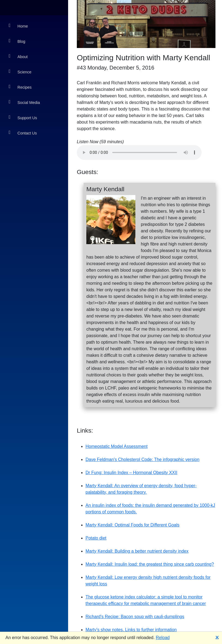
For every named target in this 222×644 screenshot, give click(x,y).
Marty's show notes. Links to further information (131, 630)
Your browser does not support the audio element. (139, 152)
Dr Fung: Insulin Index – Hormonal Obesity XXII (131, 473)
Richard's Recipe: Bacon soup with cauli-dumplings (135, 617)
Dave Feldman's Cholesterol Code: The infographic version (142, 459)
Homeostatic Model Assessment (117, 446)
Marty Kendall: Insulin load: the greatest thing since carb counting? (150, 564)
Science (20, 72)
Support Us (23, 117)
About (18, 56)
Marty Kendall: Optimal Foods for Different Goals (133, 525)
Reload (163, 638)
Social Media (24, 102)
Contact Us (23, 133)
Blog (17, 41)
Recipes (20, 87)
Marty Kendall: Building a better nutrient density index (137, 551)
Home (18, 26)
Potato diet (96, 538)
